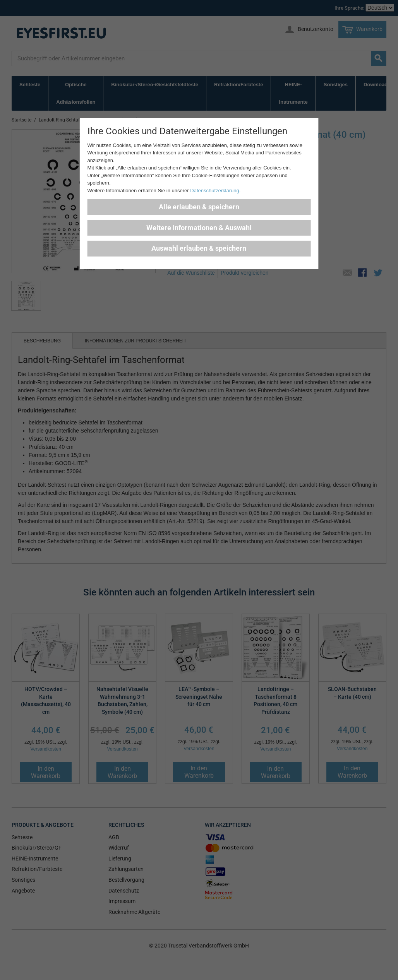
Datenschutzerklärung (214, 191)
